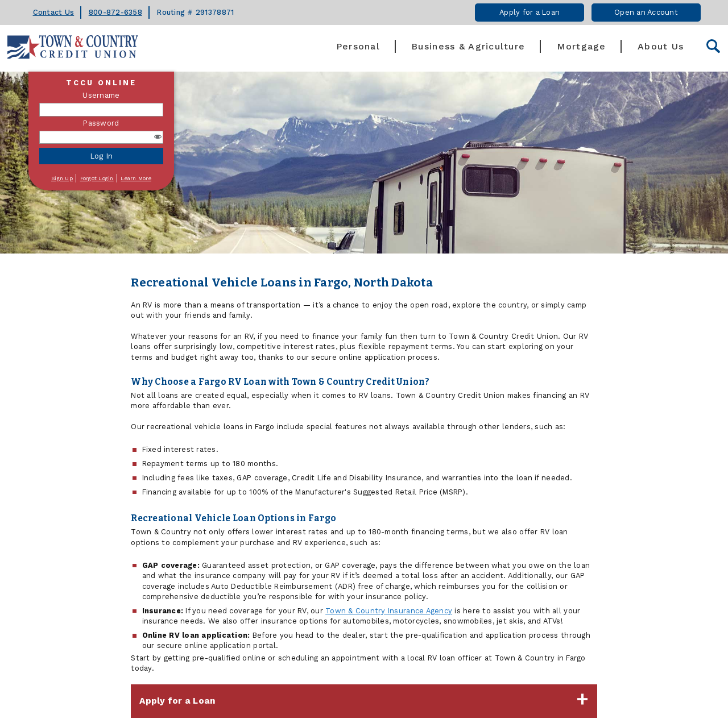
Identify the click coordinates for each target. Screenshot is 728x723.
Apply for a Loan (530, 12)
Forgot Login (97, 178)
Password (101, 123)
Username (101, 95)
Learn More (136, 178)
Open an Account (646, 12)
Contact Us (54, 12)
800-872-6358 (115, 12)
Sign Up (62, 178)
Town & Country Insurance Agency (389, 611)
